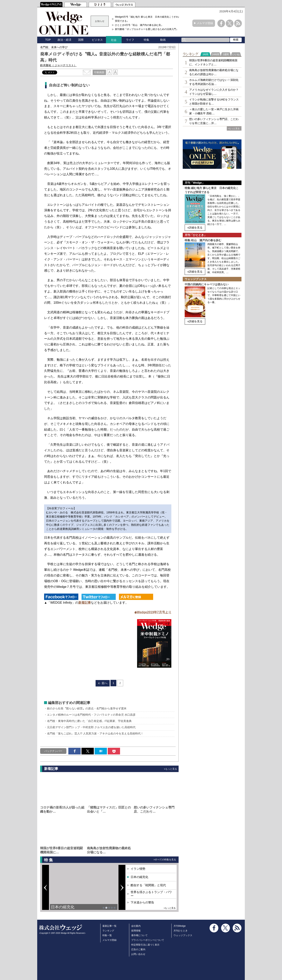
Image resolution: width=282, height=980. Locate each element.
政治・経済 (64, 40)
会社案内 (136, 926)
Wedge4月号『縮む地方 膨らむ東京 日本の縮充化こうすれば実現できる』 (148, 19)
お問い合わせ (138, 954)
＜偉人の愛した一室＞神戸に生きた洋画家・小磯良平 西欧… (214, 111)
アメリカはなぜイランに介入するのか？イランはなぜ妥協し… (214, 92)
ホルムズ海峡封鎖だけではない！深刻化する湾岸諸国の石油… (214, 82)
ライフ (130, 40)
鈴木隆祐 (58, 65)
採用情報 (136, 931)
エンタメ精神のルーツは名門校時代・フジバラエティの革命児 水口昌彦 (91, 715)
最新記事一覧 (109, 926)
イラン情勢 (138, 869)
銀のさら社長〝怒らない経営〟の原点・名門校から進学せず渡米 (87, 708)
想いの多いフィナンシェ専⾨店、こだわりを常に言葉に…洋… (214, 121)
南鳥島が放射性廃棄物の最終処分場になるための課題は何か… (214, 72)
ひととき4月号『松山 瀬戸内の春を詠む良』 (139, 25)
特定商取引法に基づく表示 (145, 945)
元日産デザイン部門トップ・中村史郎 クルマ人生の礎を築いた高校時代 (91, 727)
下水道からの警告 (142, 902)
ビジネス (97, 40)
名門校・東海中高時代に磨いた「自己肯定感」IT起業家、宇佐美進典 (89, 721)
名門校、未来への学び (54, 47)
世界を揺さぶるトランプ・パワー (151, 894)
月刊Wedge (180, 926)
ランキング (108, 931)
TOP (48, 40)
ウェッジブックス (183, 935)
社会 (114, 40)
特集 (146, 40)
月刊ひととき (181, 931)
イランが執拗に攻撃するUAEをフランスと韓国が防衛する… (214, 102)
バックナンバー (53, 751)
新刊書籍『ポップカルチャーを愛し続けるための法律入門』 (147, 29)
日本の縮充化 (63, 907)
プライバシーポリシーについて (148, 940)
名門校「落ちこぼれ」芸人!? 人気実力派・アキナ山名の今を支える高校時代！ (95, 733)
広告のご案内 (138, 949)
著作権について (139, 935)
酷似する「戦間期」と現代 (148, 885)
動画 (163, 40)
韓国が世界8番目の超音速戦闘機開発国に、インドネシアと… (213, 62)
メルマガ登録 (205, 23)
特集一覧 (107, 935)
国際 (81, 40)
